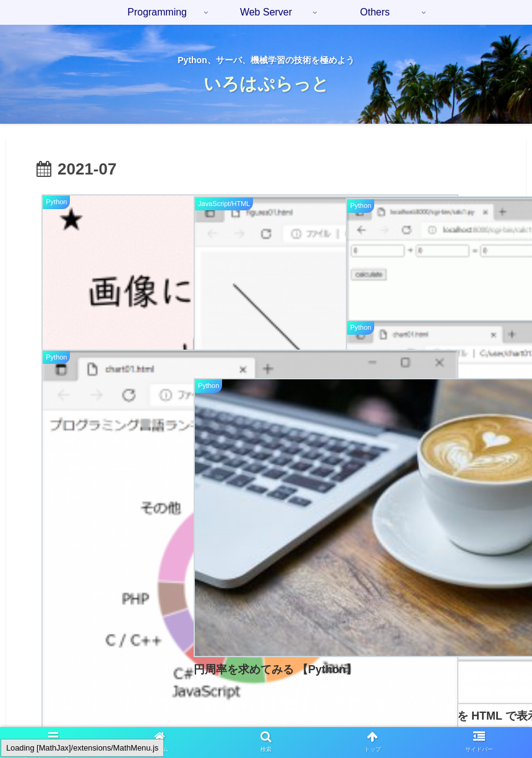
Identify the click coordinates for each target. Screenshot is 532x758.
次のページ (266, 557)
